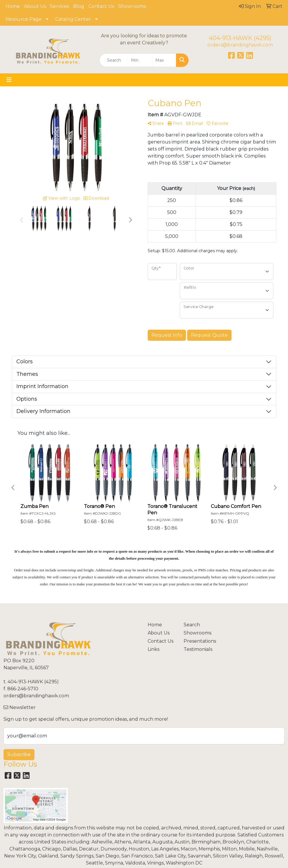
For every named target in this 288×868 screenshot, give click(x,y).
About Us (35, 6)
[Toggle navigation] (9, 80)
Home (13, 6)
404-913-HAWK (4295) (240, 38)
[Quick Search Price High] (164, 60)
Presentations (198, 641)
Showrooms (132, 6)
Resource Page (24, 19)
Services (60, 6)
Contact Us (101, 6)
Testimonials (198, 649)
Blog (79, 6)
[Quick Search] (114, 60)
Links (154, 649)
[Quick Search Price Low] (140, 60)
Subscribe (19, 754)
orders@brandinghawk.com (240, 45)
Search (192, 625)
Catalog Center (73, 19)
